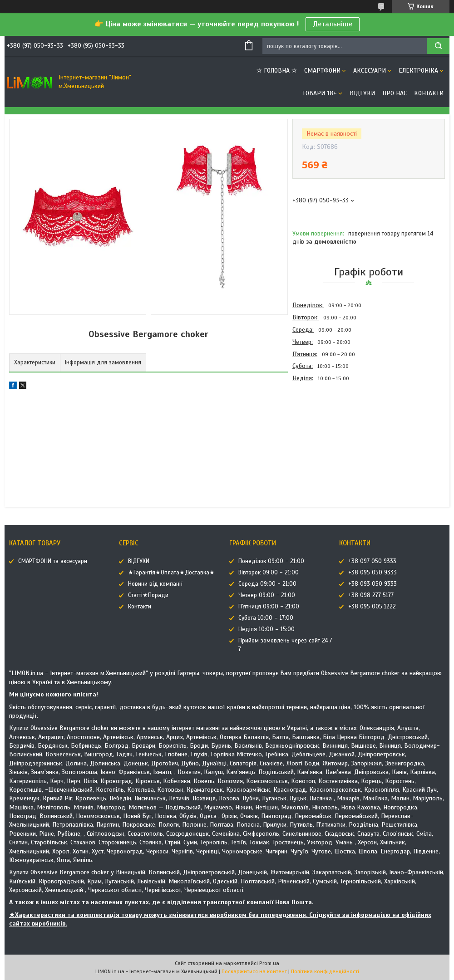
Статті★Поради (148, 595)
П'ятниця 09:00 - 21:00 (269, 607)
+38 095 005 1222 (372, 607)
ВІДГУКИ (362, 93)
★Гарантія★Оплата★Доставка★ (171, 573)
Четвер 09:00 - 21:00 (267, 595)
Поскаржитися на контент (254, 971)
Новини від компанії (155, 584)
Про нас (395, 93)
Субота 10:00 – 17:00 (266, 618)
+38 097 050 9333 (372, 561)
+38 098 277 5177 (371, 595)
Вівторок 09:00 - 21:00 (269, 573)
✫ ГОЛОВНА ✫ (277, 71)
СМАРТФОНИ (322, 71)
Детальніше (333, 24)
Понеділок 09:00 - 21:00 (271, 561)
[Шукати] (438, 46)
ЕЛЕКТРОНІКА (418, 71)
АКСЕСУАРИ (370, 71)
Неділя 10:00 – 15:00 (266, 629)
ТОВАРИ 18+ (320, 93)
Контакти (429, 93)
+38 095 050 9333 (373, 573)
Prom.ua (269, 963)
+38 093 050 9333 (373, 584)
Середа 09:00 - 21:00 (267, 584)
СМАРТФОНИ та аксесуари (53, 561)
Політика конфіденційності (325, 971)
